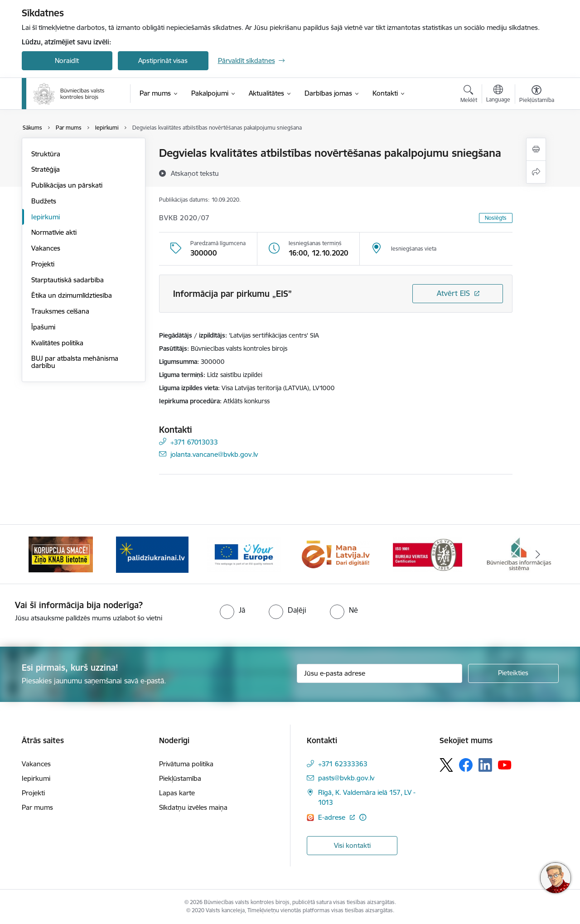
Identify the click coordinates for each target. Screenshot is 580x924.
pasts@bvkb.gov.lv (346, 778)
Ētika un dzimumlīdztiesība (72, 295)
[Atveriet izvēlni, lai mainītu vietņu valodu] (498, 95)
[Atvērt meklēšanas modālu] (469, 95)
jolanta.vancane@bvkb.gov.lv (214, 454)
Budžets (44, 201)
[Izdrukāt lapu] (536, 149)
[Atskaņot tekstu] (195, 173)
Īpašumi (43, 327)
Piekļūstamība (180, 778)
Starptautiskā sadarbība (68, 280)
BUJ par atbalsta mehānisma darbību (75, 362)
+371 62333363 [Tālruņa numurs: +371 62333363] (343, 764)
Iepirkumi (46, 217)
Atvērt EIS (453, 293)
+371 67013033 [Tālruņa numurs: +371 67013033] (194, 442)
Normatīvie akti (54, 232)
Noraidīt (67, 60)
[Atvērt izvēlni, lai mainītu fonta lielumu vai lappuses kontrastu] (537, 95)
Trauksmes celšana (60, 311)
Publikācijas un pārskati (67, 185)
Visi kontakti (352, 845)
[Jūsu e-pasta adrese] (379, 673)
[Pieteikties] (513, 673)
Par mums (37, 807)
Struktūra (46, 154)
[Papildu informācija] (363, 817)
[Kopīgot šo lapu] (536, 172)
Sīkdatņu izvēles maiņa (193, 807)
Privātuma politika (186, 764)
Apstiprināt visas (163, 60)
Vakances (46, 248)
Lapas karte (177, 793)
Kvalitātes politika (57, 343)
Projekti (43, 264)
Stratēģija (46, 169)
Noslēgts (496, 218)
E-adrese (333, 817)
